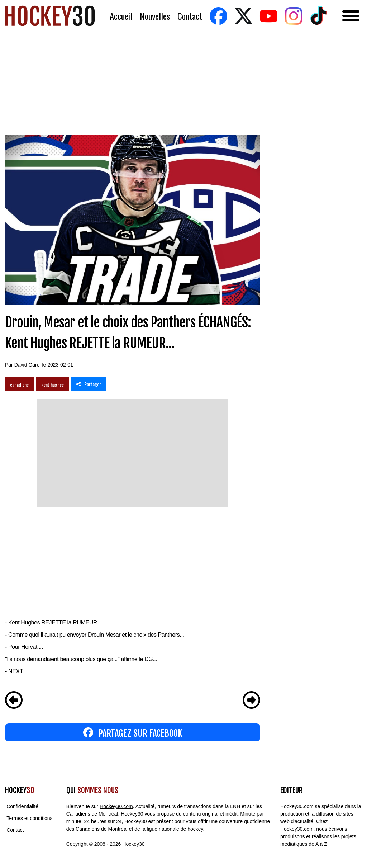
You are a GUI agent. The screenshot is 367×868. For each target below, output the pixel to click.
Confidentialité (22, 806)
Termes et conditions (29, 818)
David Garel (28, 365)
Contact (190, 16)
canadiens (19, 384)
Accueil (121, 16)
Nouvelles (155, 16)
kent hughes (53, 384)
